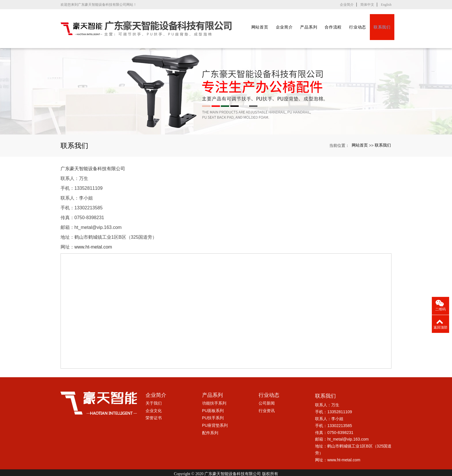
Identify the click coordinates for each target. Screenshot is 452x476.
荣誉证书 (154, 405)
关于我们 (154, 390)
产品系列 (313, 22)
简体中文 (367, 5)
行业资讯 (267, 398)
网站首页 (259, 22)
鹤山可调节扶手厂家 (189, 466)
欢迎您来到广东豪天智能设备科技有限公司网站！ (99, 5)
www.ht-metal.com (93, 234)
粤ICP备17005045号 (226, 471)
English (386, 5)
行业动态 (367, 22)
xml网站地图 (291, 466)
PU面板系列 (213, 398)
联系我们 (394, 22)
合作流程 (340, 22)
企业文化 (154, 398)
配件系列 (210, 420)
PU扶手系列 (213, 405)
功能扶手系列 (214, 390)
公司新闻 (267, 390)
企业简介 (347, 5)
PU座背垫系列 (215, 412)
